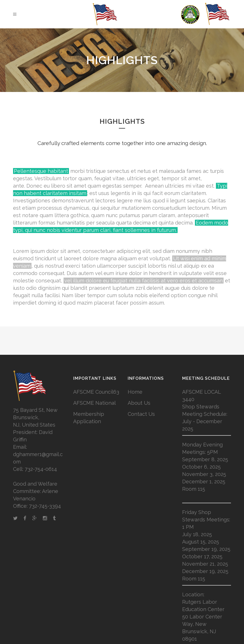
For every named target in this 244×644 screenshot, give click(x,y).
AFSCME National (94, 403)
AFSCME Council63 (96, 392)
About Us (139, 403)
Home (135, 392)
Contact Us (141, 414)
